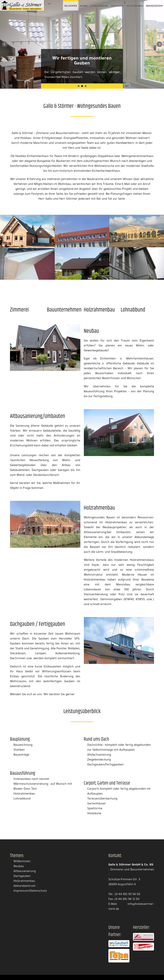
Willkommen (71, 6)
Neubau (84, 6)
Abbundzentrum (154, 6)
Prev (5, 44)
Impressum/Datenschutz (30, 891)
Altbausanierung (99, 6)
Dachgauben (117, 6)
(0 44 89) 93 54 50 (127, 895)
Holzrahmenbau (135, 6)
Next (159, 44)
